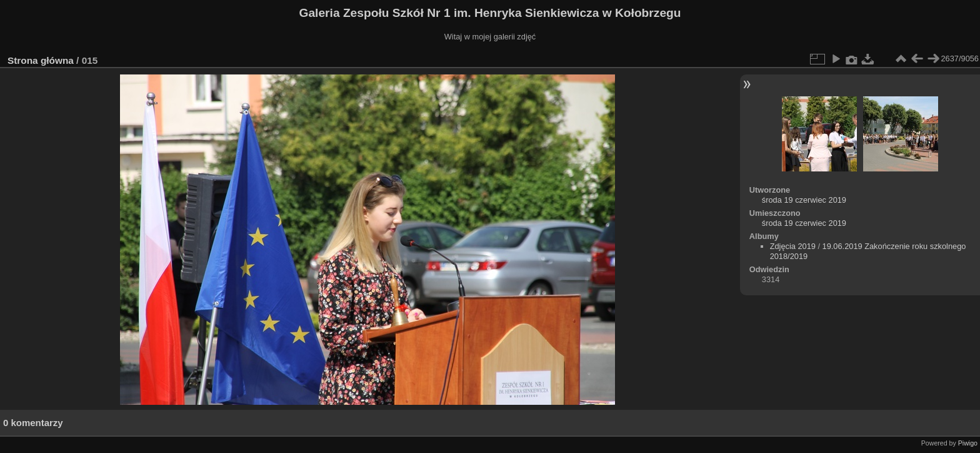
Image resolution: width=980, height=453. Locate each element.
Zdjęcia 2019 (793, 246)
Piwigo (968, 443)
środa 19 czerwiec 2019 (804, 200)
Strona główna (41, 60)
